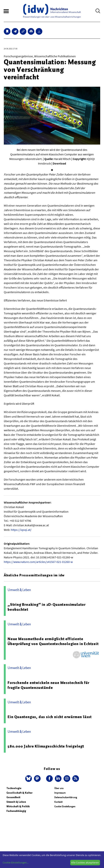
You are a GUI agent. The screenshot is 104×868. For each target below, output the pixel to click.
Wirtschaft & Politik (18, 806)
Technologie (14, 788)
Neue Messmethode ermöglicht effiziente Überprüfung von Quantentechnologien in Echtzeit (53, 641)
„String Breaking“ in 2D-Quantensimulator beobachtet (47, 607)
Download (59, 163)
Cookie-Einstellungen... (16, 862)
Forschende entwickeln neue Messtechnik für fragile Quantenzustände (48, 685)
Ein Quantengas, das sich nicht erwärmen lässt (50, 717)
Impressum (60, 793)
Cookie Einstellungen (65, 806)
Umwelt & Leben (16, 802)
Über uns (59, 788)
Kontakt (58, 802)
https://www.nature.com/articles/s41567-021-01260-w (38, 562)
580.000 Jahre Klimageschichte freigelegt (46, 746)
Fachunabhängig (16, 811)
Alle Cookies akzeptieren (85, 862)
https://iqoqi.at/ (21, 530)
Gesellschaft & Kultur (19, 793)
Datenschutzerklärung (66, 797)
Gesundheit (13, 797)
